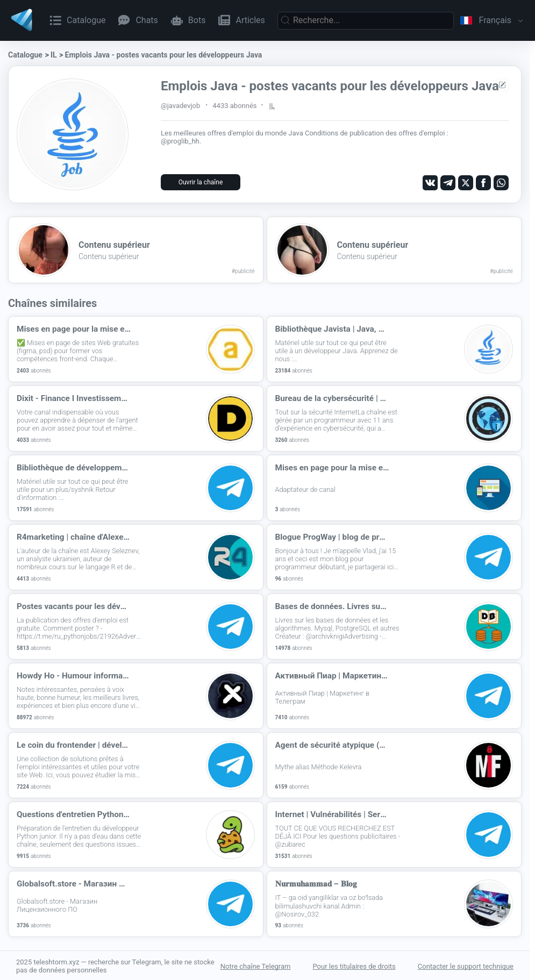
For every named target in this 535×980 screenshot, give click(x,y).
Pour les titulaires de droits (354, 965)
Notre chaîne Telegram (256, 965)
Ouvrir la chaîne (201, 182)
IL (54, 55)
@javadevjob (180, 106)
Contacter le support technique (466, 965)
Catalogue (25, 55)
